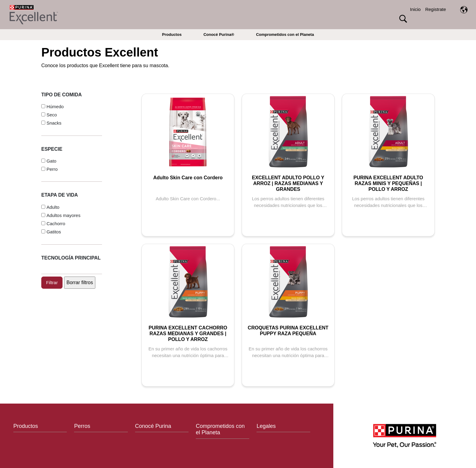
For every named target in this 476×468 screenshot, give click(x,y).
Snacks (54, 123)
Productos (172, 34)
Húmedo (55, 107)
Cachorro (56, 224)
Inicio (415, 9)
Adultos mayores (63, 215)
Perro (52, 169)
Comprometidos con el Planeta (285, 34)
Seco (52, 115)
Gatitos (54, 232)
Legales (266, 426)
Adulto (53, 207)
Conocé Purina (153, 426)
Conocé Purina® (219, 34)
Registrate (436, 9)
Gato (51, 161)
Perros (82, 426)
